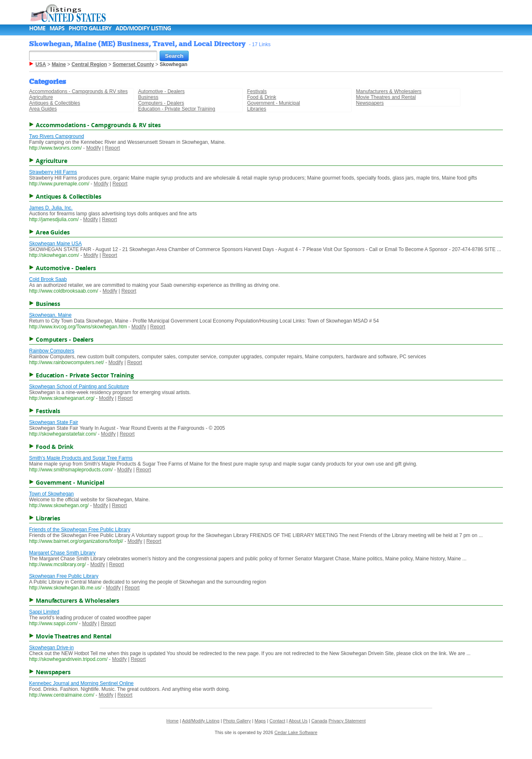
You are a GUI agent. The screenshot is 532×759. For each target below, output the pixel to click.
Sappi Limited (44, 612)
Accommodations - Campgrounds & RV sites (78, 91)
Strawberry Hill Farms (53, 172)
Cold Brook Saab (48, 279)
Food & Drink (261, 97)
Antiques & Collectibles (55, 103)
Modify (93, 148)
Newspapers (370, 103)
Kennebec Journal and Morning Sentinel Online (81, 683)
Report (113, 148)
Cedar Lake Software (296, 732)
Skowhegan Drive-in (51, 648)
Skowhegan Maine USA (55, 244)
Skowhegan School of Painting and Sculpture (79, 387)
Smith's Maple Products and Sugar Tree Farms (81, 458)
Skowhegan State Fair (54, 422)
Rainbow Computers (52, 351)
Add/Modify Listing (143, 28)
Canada (319, 721)
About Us (298, 721)
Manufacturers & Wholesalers (389, 91)
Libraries (256, 109)
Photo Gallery (90, 28)
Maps (57, 28)
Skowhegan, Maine (50, 315)
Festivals (257, 91)
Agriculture (41, 97)
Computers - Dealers (161, 103)
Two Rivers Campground (57, 136)
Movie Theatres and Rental (386, 97)
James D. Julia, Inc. (51, 208)
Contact (277, 721)
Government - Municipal (273, 103)
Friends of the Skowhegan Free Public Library (80, 530)
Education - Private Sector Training (176, 109)
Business (148, 97)
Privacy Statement (347, 721)
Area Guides (43, 109)
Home (37, 28)
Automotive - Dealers (161, 91)
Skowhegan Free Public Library (64, 576)
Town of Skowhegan (51, 494)
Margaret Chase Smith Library (62, 553)
